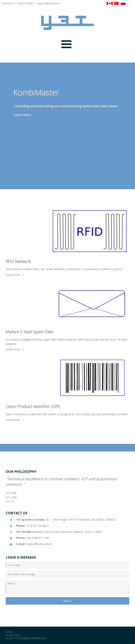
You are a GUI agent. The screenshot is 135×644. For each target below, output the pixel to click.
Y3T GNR (11, 493)
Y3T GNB (11, 497)
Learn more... (23, 115)
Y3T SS (10, 502)
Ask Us (67, 601)
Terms (9, 632)
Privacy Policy (13, 635)
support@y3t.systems (49, 3)
